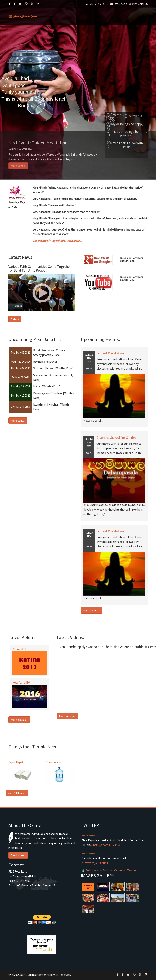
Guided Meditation (110, 353)
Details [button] (15, 319)
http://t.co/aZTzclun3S (96, 863)
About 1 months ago (90, 836)
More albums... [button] (19, 720)
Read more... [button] (18, 855)
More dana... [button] (18, 421)
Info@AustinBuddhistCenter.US (131, 4)
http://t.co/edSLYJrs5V (107, 845)
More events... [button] (92, 610)
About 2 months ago (90, 854)
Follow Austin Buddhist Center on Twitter (111, 870)
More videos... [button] (67, 716)
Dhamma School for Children (117, 437)
